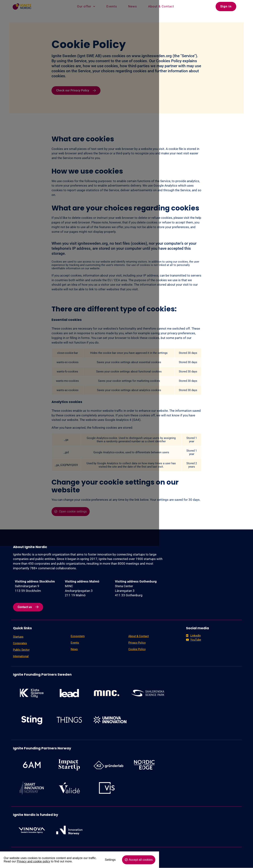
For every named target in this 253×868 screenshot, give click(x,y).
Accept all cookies (233, 860)
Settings (202, 860)
